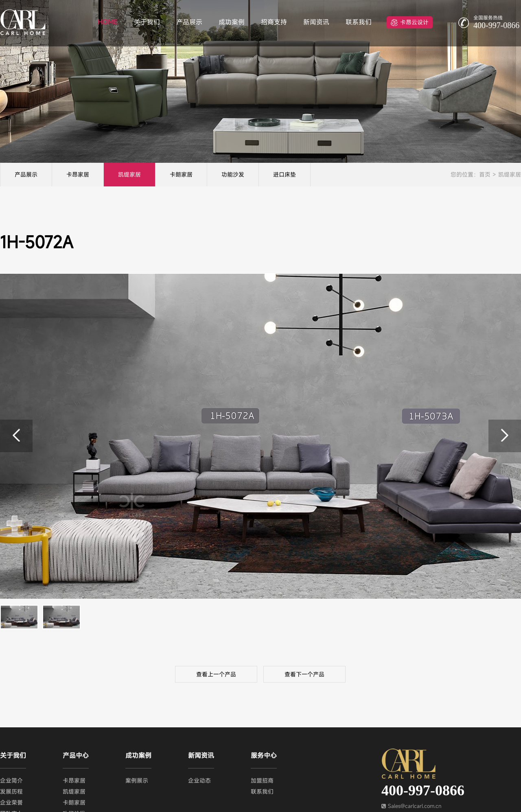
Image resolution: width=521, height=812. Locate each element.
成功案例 (232, 22)
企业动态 (199, 780)
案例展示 (137, 780)
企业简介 (11, 780)
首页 (485, 174)
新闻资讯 (316, 22)
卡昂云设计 (414, 22)
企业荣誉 (11, 802)
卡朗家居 (181, 174)
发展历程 (11, 791)
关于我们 (147, 22)
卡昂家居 (78, 174)
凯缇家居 (129, 174)
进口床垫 (285, 174)
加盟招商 (262, 780)
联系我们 (359, 22)
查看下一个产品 (304, 674)
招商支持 (274, 22)
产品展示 (189, 22)
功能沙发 (233, 174)
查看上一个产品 (216, 674)
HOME (108, 22)
